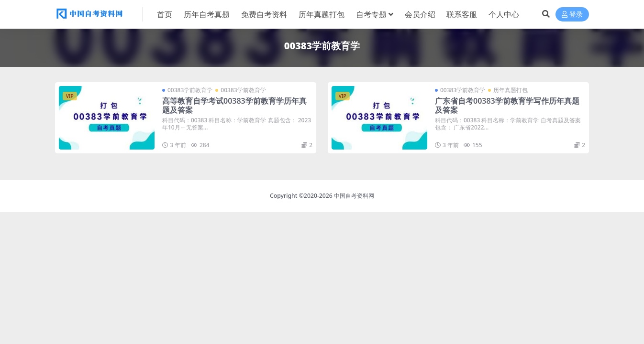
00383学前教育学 (190, 90)
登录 (572, 15)
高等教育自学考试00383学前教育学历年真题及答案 (234, 105)
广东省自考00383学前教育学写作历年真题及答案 (507, 105)
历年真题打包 (511, 90)
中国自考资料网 (354, 196)
